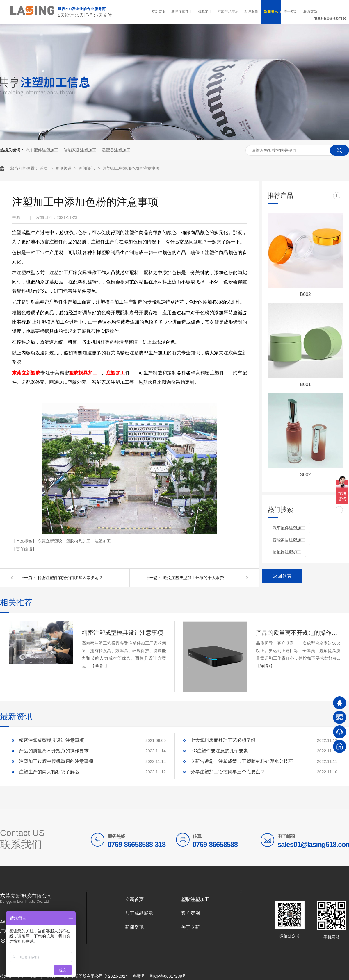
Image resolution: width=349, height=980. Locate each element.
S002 (305, 475)
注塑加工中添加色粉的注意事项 (131, 168)
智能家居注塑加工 (80, 150)
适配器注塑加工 (116, 150)
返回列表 (282, 576)
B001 (305, 384)
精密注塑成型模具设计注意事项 (122, 633)
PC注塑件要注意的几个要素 (219, 751)
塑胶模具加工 (79, 541)
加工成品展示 (139, 913)
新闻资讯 (271, 12)
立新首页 (159, 12)
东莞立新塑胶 (50, 541)
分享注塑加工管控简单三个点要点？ (228, 772)
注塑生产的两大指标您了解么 (49, 772)
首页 (44, 168)
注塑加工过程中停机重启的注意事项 (56, 761)
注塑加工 (103, 541)
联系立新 (310, 12)
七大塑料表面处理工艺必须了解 (223, 740)
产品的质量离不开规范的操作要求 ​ (298, 633)
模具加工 (205, 12)
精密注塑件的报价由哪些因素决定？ (70, 578)
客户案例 (251, 12)
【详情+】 (100, 666)
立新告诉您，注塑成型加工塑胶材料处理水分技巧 (242, 761)
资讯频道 (64, 168)
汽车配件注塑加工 (42, 150)
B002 (305, 294)
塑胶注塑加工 (182, 12)
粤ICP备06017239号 (168, 976)
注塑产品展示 (228, 12)
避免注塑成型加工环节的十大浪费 (193, 578)
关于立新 (291, 12)
